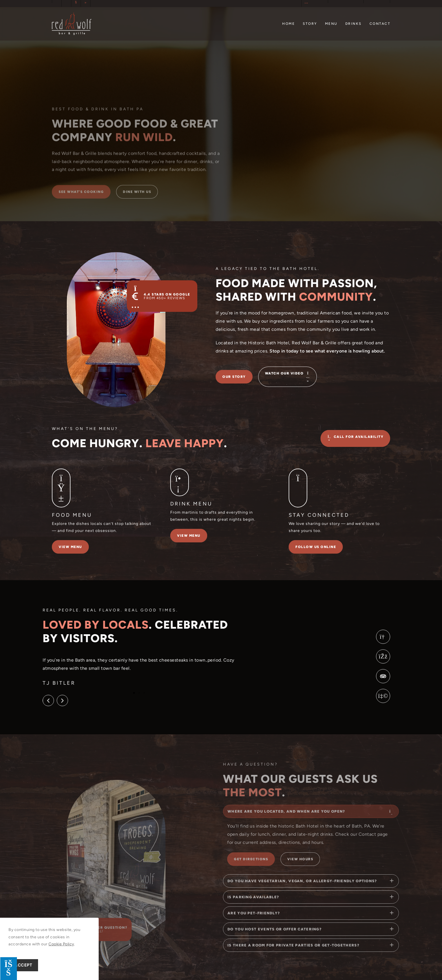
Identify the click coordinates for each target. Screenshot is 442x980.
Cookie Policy (61, 944)
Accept (23, 965)
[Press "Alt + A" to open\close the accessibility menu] (8, 968)
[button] (30, 700)
